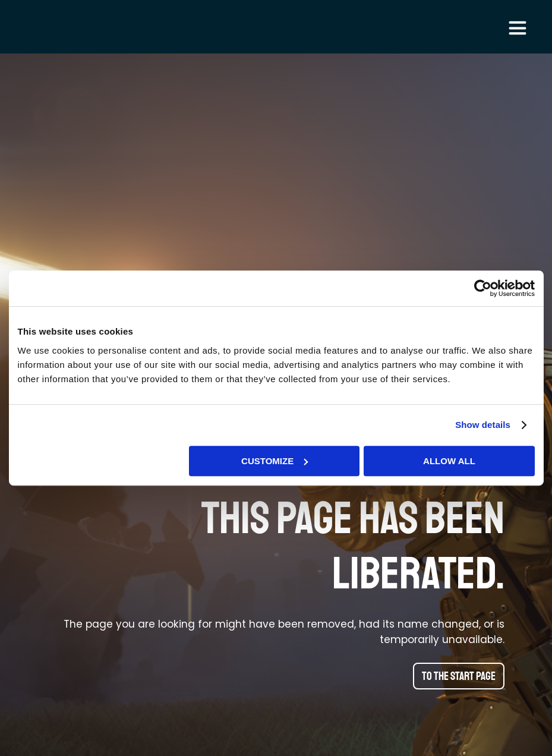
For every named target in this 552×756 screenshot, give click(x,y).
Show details (483, 425)
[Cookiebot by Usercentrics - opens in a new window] (483, 288)
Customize (275, 461)
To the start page (459, 676)
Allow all (449, 461)
